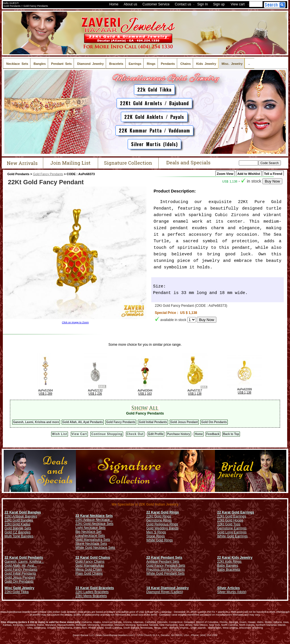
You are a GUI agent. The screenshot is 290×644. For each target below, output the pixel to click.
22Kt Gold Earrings (232, 516)
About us (130, 4)
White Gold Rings (160, 540)
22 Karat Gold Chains (93, 558)
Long (79, 536)
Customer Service (156, 4)
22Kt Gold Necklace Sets (94, 524)
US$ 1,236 (95, 394)
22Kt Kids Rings (229, 562)
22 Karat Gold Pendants (24, 558)
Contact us (183, 4)
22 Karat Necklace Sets (94, 516)
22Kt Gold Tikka (17, 592)
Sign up (219, 4)
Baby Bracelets (229, 570)
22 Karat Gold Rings (163, 512)
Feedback (213, 434)
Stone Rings (156, 536)
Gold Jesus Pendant (184, 422)
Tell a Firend (273, 174)
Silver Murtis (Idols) (154, 144)
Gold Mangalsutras (90, 566)
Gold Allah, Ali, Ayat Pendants (83, 422)
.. (249, 63)
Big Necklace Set (88, 532)
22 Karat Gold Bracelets (95, 588)
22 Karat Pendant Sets (164, 558)
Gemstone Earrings (232, 528)
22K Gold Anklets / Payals (154, 117)
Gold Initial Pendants (153, 422)
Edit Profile (156, 434)
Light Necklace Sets (90, 528)
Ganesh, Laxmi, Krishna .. (24, 562)
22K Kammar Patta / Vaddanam (154, 131)
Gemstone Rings (159, 520)
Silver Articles (229, 588)
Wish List (60, 434)
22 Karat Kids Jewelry (235, 558)
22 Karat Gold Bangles (23, 512)
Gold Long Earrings (232, 532)
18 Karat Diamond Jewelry (168, 588)
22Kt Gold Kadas (17, 524)
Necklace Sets (94, 536)
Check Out (135, 434)
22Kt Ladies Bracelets (92, 592)
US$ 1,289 (45, 394)
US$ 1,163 (145, 394)
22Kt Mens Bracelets (91, 596)
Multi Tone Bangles (19, 536)
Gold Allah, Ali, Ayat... (21, 566)
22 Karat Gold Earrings (236, 512)
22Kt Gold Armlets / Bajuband (154, 103)
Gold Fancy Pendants (48, 174)
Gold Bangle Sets (18, 528)
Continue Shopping (107, 434)
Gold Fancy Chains (90, 562)
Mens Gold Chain (89, 570)
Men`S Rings (156, 532)
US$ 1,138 (195, 394)
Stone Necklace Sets (91, 544)
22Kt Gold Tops (229, 524)
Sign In (203, 4)
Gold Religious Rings (162, 524)
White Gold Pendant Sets (166, 573)
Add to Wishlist (249, 174)
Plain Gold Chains (89, 573)
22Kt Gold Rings (159, 516)
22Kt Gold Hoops (230, 520)
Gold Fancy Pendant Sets (166, 566)
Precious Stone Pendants (166, 570)
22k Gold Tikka (154, 90)
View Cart (79, 434)
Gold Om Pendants (214, 422)
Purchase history (178, 434)
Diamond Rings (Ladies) (165, 592)
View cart (238, 4)
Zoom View (225, 174)
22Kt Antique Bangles (21, 516)
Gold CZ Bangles (17, 532)
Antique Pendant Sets (163, 562)
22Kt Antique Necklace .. (94, 520)
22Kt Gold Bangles (19, 520)
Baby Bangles (228, 566)
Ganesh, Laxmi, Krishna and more (36, 422)
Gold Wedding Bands (162, 528)
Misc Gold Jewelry (19, 588)
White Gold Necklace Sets (95, 548)
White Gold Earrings (232, 536)
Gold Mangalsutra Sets (93, 540)
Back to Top (231, 434)
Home (114, 4)
